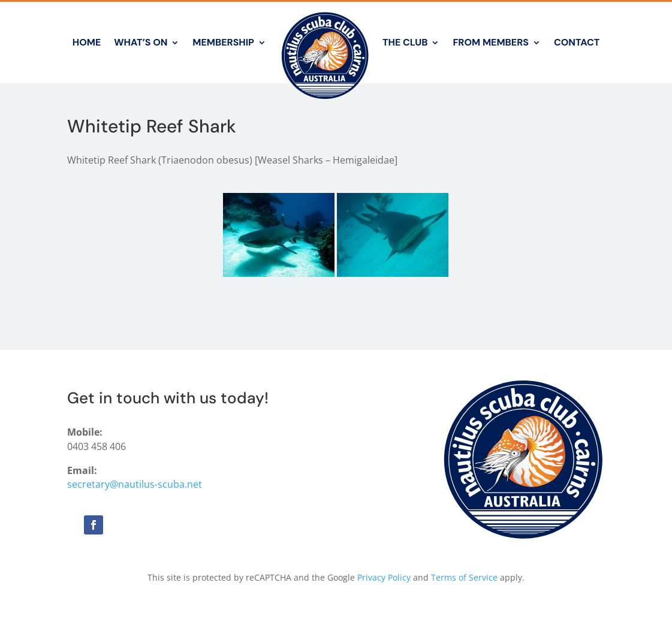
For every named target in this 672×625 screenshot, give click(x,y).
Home (87, 42)
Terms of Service (464, 577)
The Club (405, 42)
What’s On (141, 42)
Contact (577, 42)
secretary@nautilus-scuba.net (135, 484)
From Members (490, 42)
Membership (223, 42)
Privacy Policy (384, 577)
